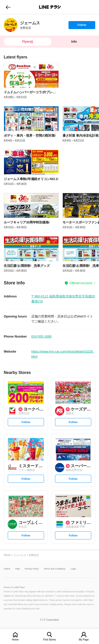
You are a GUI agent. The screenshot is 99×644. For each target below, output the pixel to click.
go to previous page (8, 7)
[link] (11, 25)
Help (18, 569)
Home (15, 640)
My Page (84, 640)
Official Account (81, 283)
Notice (7, 569)
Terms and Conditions (55, 569)
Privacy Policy (32, 569)
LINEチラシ (50, 7)
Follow (82, 26)
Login (73, 569)
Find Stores (49, 640)
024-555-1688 (41, 336)
